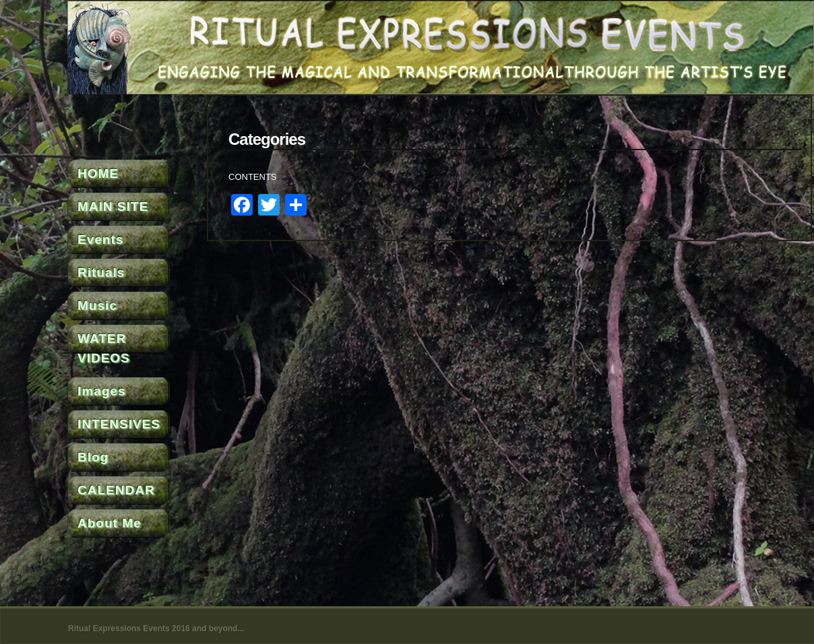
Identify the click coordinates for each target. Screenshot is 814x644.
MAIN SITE (113, 206)
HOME (98, 173)
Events (100, 239)
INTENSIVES (119, 424)
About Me (109, 523)
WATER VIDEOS (104, 348)
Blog (93, 457)
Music (97, 305)
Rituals (101, 272)
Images (101, 391)
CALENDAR (116, 490)
